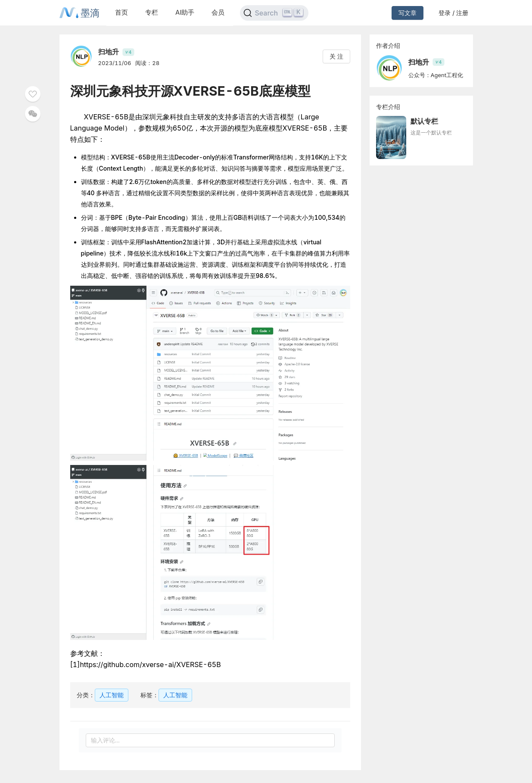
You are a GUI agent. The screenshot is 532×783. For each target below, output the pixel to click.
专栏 (152, 12)
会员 (218, 12)
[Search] (274, 13)
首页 (121, 12)
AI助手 (185, 12)
